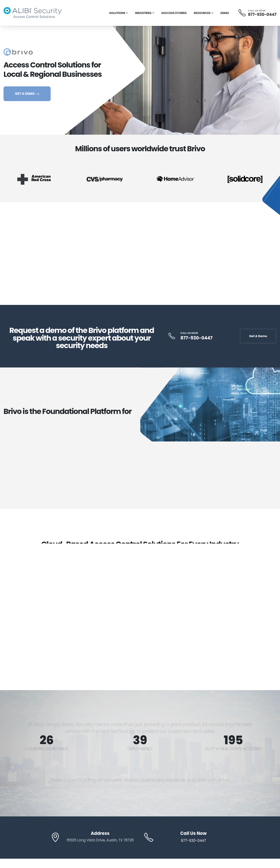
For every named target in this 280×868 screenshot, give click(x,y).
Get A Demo (258, 336)
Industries (143, 13)
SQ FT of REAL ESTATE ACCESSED (233, 749)
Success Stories (174, 13)
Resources (202, 13)
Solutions (117, 13)
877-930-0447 (262, 14)
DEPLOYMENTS (140, 749)
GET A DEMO (27, 94)
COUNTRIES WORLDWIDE (47, 749)
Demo (225, 13)
